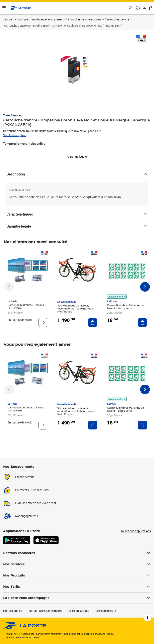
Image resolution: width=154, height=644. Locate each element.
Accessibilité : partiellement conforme (41, 634)
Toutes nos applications (136, 531)
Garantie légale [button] (77, 157)
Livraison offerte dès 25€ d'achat (36, 503)
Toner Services (12, 115)
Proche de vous (25, 477)
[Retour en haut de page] (148, 618)
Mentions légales (104, 634)
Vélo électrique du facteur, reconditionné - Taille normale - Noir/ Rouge (76, 309)
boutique (22, 19)
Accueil (9, 19)
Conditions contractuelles (78, 634)
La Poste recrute (106, 611)
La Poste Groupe (79, 611)
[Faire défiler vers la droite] (145, 287)
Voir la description (15, 135)
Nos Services (77, 564)
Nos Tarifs (77, 587)
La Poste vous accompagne (77, 598)
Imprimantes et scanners (47, 19)
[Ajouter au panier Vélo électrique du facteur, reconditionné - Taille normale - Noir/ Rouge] (93, 323)
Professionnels (13, 611)
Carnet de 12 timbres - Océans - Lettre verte (26, 307)
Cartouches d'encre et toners (84, 19)
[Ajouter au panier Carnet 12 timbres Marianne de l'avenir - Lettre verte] (142, 323)
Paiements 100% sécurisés (32, 490)
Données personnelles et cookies (22, 637)
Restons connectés (77, 553)
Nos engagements (27, 516)
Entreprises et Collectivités (45, 611)
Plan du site (11, 634)
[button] (138, 8)
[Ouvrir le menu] (4, 8)
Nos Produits (77, 575)
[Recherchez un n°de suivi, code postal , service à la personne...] (130, 8)
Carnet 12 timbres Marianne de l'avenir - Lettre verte (125, 307)
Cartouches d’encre (117, 19)
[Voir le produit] (43, 323)
